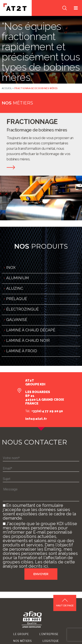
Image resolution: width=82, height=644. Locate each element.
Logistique (51, 641)
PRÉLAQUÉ (17, 299)
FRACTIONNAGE (32, 122)
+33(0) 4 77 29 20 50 (47, 411)
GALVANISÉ (17, 320)
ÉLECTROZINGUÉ (22, 309)
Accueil (7, 88)
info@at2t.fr (36, 419)
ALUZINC (15, 288)
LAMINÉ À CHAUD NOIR (28, 340)
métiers (17, 103)
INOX (11, 267)
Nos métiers (23, 641)
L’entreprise (49, 634)
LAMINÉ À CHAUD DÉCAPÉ (31, 330)
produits (41, 246)
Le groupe (21, 634)
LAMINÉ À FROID (22, 351)
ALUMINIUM (18, 278)
